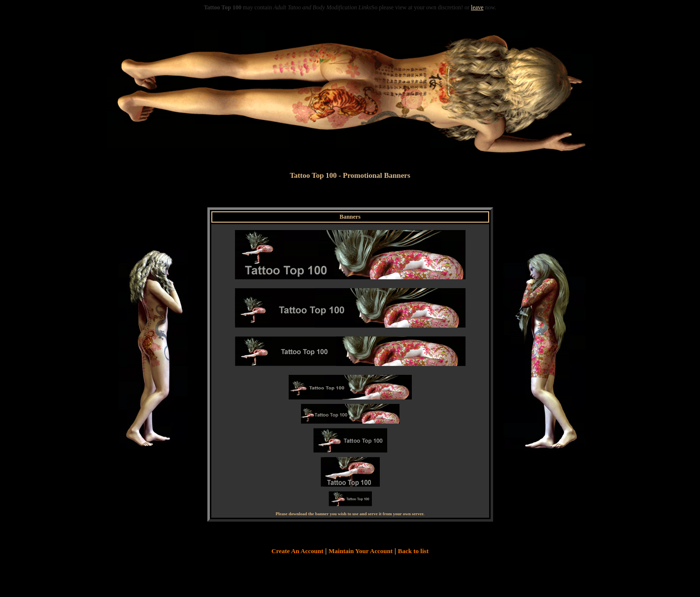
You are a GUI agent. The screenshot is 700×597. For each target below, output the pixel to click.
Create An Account (297, 551)
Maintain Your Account (361, 551)
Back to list (413, 551)
